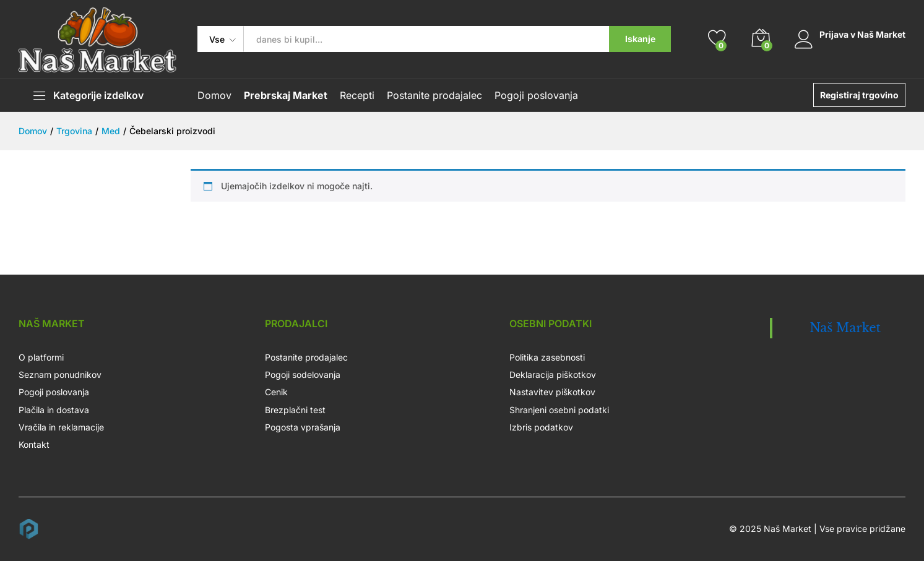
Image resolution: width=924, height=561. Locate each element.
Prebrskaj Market (286, 95)
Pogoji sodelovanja (303, 375)
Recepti (357, 95)
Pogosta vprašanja (303, 427)
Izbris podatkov (541, 427)
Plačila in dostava (54, 410)
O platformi (41, 357)
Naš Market (845, 328)
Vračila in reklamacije (61, 427)
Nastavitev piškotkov (552, 392)
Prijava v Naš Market (849, 35)
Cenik (276, 392)
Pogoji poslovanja (536, 95)
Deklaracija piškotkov (552, 375)
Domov (214, 95)
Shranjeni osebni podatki (559, 410)
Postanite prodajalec (434, 95)
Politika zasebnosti (546, 357)
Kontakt (34, 444)
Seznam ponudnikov (60, 375)
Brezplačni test (295, 410)
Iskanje (639, 39)
